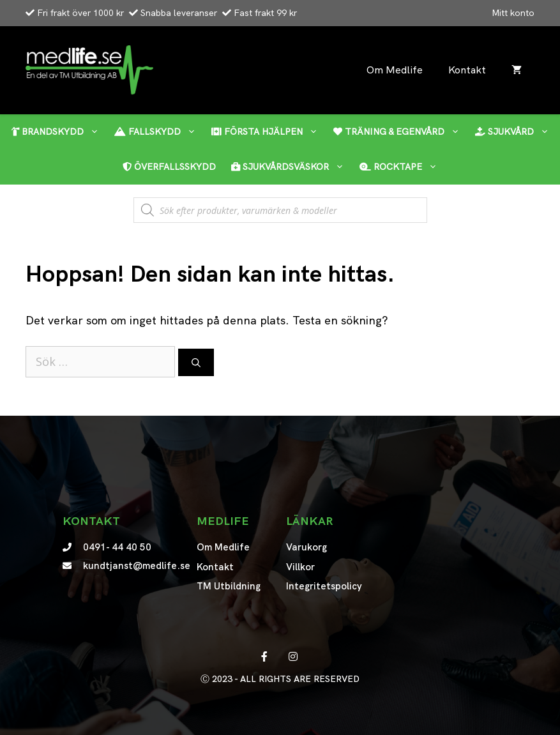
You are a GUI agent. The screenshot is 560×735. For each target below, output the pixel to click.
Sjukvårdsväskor (291, 167)
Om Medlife (395, 70)
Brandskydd (59, 132)
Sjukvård (516, 132)
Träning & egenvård (400, 132)
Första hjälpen (269, 132)
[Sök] (196, 362)
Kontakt (467, 70)
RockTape (402, 167)
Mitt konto (513, 13)
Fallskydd (159, 132)
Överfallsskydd (169, 167)
